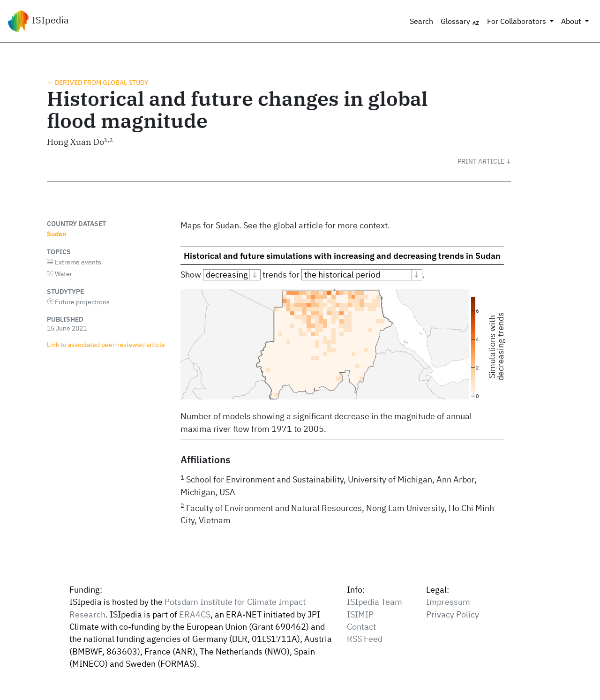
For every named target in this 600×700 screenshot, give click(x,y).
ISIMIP (360, 614)
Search (421, 21)
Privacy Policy (453, 614)
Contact (361, 627)
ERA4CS (195, 614)
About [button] (572, 21)
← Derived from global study (97, 82)
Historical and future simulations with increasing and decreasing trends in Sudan (342, 256)
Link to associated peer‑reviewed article (106, 344)
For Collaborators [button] (517, 21)
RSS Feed (365, 639)
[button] (484, 161)
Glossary (460, 22)
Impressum (448, 602)
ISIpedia (38, 21)
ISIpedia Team (375, 602)
